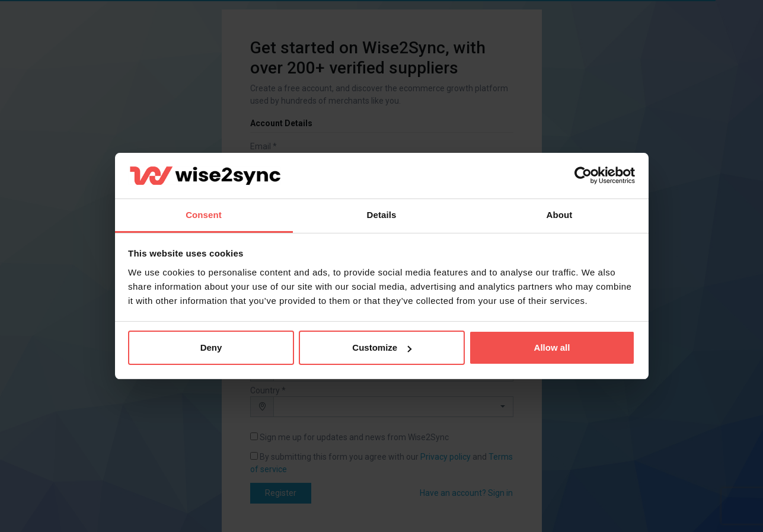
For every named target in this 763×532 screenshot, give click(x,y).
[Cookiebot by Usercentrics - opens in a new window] (583, 176)
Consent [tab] (204, 215)
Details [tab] (382, 215)
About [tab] (560, 215)
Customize (382, 347)
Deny (211, 347)
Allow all (552, 347)
